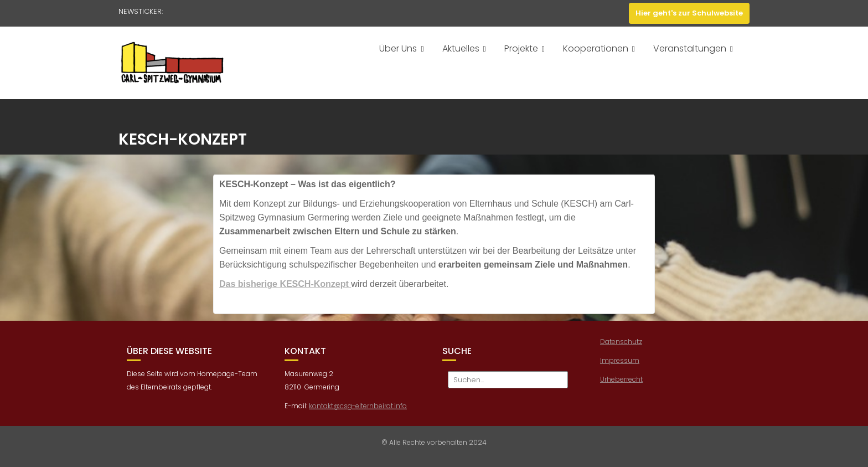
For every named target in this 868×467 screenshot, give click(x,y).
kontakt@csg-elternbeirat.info (358, 409)
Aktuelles (461, 48)
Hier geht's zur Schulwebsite (689, 13)
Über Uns (398, 48)
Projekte (521, 48)
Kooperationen (596, 48)
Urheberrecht (621, 383)
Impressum (620, 364)
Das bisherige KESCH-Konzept (285, 287)
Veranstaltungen (690, 48)
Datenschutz (621, 345)
